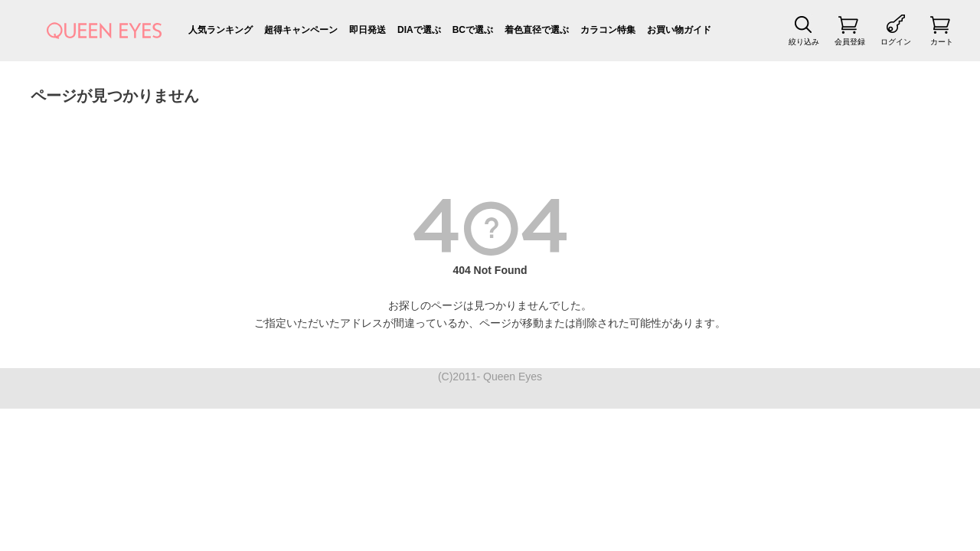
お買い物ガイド (679, 30)
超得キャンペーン (301, 30)
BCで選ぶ (473, 30)
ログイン (896, 42)
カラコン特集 (608, 30)
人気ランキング (220, 30)
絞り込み (804, 42)
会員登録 (850, 42)
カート (942, 42)
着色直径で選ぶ (537, 30)
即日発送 (367, 30)
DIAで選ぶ (419, 30)
